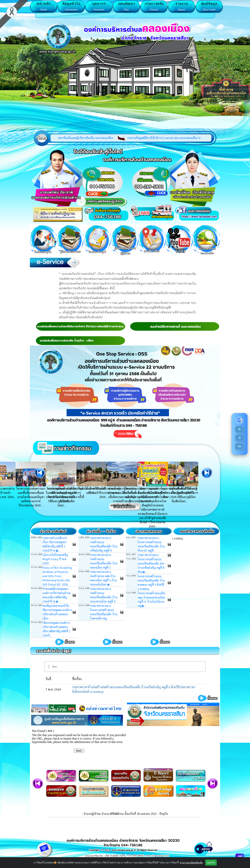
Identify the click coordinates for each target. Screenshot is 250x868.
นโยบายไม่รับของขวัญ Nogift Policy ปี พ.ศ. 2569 (55, 559)
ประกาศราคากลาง (148, 555)
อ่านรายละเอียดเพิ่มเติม (191, 863)
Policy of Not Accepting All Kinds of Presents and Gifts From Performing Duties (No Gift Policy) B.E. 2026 (57, 576)
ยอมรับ (211, 862)
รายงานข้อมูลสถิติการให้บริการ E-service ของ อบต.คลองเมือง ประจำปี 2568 (180, 138)
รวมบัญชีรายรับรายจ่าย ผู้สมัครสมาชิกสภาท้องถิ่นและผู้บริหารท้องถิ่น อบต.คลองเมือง (74, 138)
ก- (240, 429)
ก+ (240, 446)
